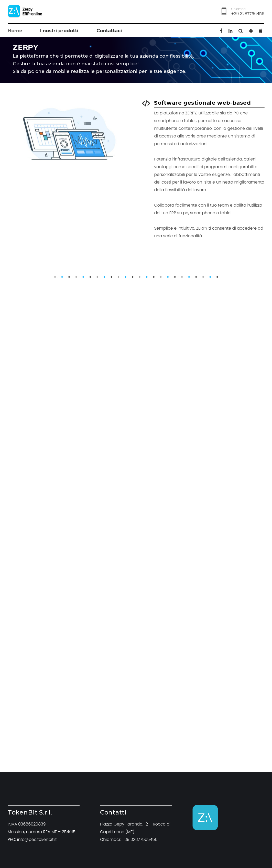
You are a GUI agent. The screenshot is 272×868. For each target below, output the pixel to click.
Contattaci (109, 31)
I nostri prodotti (59, 31)
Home (15, 31)
